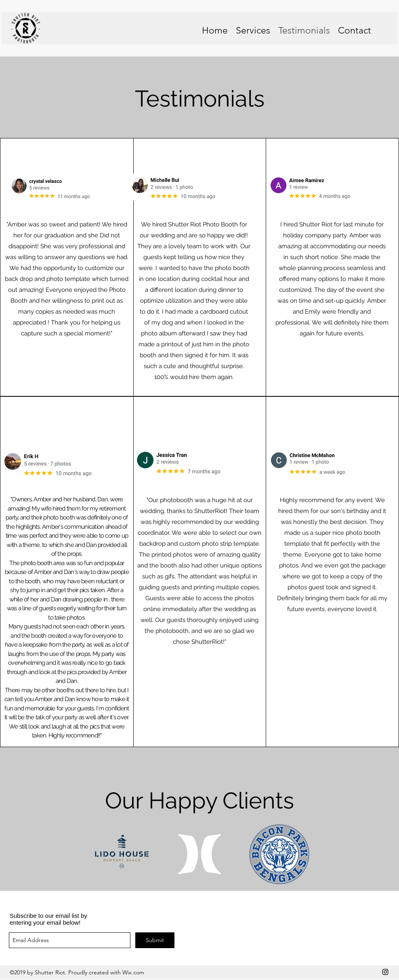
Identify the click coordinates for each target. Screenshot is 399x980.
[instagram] (385, 972)
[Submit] (155, 940)
